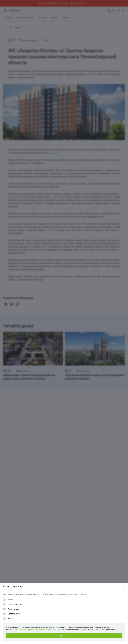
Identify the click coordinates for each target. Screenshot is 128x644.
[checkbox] (9, 600)
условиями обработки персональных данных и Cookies (40, 630)
